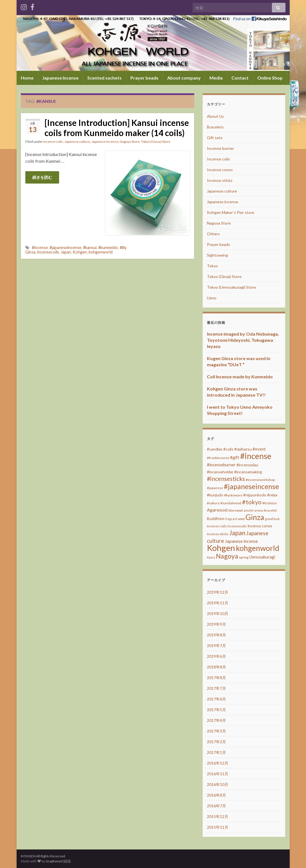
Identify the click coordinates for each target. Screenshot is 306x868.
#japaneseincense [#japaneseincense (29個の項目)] (251, 486)
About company (184, 78)
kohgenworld (101, 252)
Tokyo (212, 266)
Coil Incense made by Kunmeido (240, 377)
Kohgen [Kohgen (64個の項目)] (221, 548)
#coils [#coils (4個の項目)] (228, 449)
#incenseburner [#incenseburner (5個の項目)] (221, 465)
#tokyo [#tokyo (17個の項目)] (252, 502)
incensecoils (48, 252)
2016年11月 (218, 774)
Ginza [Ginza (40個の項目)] (255, 517)
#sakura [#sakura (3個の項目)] (213, 503)
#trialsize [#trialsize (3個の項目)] (270, 503)
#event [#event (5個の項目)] (259, 449)
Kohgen (80, 252)
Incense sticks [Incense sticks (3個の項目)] (218, 534)
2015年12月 (218, 816)
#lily (123, 247)
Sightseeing (217, 255)
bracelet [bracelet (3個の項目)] (270, 510)
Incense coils (53, 142)
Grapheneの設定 (58, 861)
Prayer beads (144, 78)
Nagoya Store (130, 142)
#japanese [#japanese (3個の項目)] (215, 488)
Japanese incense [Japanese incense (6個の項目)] (241, 541)
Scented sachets (104, 78)
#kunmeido (108, 247)
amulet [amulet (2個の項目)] (249, 510)
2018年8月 (216, 667)
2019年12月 (218, 592)
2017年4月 (216, 720)
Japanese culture (77, 142)
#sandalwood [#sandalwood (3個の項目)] (231, 503)
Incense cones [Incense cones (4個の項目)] (260, 526)
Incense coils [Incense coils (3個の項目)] (217, 526)
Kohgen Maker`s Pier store (231, 212)
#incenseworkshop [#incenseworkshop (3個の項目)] (260, 480)
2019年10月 (218, 613)
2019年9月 (216, 624)
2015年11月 (218, 827)
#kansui (90, 247)
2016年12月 (218, 763)
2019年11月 (218, 603)
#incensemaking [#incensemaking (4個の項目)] (248, 472)
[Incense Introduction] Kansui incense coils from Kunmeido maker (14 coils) (117, 128)
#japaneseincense (65, 247)
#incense (40, 247)
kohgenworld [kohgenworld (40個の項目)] (258, 548)
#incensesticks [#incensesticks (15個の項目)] (226, 479)
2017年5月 (216, 710)
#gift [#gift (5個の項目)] (235, 457)
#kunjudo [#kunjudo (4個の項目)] (215, 495)
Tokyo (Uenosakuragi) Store (231, 287)
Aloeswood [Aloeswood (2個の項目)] (235, 510)
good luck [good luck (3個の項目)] (272, 519)
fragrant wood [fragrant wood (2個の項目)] (235, 519)
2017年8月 (216, 678)
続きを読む (42, 177)
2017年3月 (216, 731)
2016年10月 (218, 784)
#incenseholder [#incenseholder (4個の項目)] (220, 472)
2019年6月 (216, 656)
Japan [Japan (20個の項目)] (237, 533)
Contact (240, 78)
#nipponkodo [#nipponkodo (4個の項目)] (255, 495)
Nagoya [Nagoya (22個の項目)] (227, 556)
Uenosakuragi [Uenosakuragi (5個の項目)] (262, 557)
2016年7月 (216, 806)
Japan (66, 252)
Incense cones (220, 170)
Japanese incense (105, 142)
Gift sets (215, 138)
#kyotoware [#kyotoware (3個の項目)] (233, 495)
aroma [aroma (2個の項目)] (259, 510)
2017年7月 (216, 688)
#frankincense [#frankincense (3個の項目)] (218, 458)
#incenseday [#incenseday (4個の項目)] (247, 465)
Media (216, 78)
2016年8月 (216, 795)
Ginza (30, 252)
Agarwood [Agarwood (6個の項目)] (217, 510)
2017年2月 (216, 742)
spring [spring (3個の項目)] (244, 557)
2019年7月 (216, 646)
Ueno (212, 298)
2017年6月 (216, 699)
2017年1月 (216, 752)
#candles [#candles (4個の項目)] (215, 449)
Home (27, 78)
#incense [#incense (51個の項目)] (256, 456)
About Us (215, 116)
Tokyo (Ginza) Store (156, 142)
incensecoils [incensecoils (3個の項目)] (237, 526)
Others (213, 234)
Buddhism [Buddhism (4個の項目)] (216, 518)
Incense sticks (220, 180)
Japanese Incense (60, 78)
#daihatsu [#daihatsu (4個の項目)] (243, 449)
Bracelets (215, 127)
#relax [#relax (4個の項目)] (272, 495)
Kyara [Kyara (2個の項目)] (211, 557)
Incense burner (220, 148)
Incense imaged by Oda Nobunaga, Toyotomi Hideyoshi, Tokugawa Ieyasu (243, 340)
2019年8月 (216, 635)
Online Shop (270, 78)
